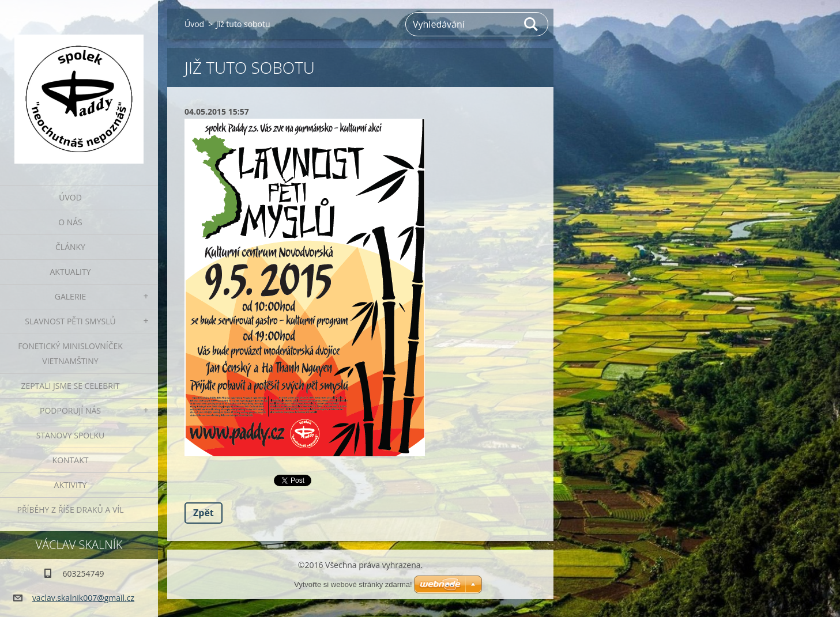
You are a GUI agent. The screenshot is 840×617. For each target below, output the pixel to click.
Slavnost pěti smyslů (70, 321)
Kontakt (71, 460)
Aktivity (71, 485)
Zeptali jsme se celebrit (70, 386)
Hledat (532, 24)
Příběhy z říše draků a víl (71, 510)
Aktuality (71, 272)
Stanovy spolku (71, 435)
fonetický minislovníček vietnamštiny (70, 353)
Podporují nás (70, 410)
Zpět (204, 513)
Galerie (70, 296)
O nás (70, 222)
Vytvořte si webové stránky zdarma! (353, 584)
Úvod (70, 197)
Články (70, 247)
